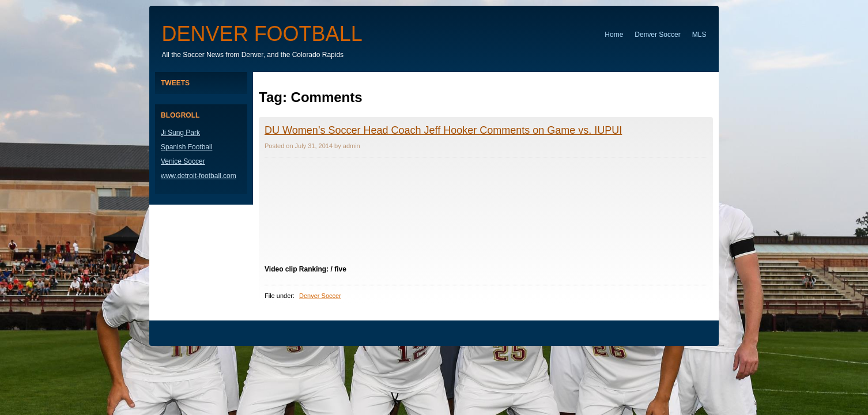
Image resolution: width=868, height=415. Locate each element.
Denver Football (262, 34)
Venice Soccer (183, 161)
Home (614, 35)
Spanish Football (186, 147)
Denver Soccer (657, 35)
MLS (699, 35)
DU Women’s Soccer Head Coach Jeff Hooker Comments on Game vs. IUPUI (443, 130)
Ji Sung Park (180, 133)
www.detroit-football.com (199, 176)
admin (352, 146)
